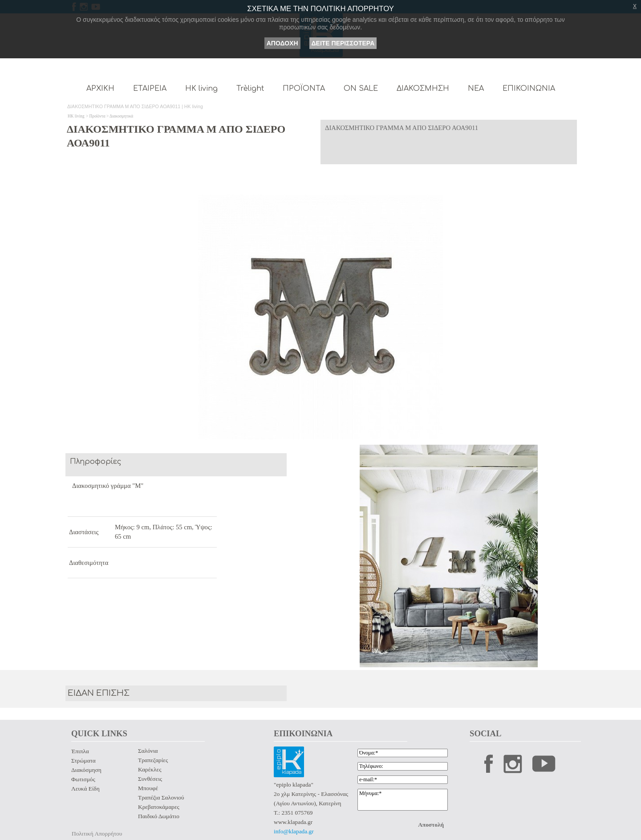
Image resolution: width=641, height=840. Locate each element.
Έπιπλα (80, 751)
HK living (76, 116)
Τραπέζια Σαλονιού (161, 797)
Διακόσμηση (86, 770)
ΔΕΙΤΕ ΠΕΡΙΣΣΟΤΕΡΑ (343, 43)
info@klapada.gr (294, 831)
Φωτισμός (83, 779)
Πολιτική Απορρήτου (97, 834)
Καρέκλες (150, 769)
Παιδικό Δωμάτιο (159, 816)
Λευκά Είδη (85, 789)
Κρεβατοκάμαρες (159, 807)
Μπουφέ (148, 788)
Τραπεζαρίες (153, 760)
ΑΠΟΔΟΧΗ (282, 43)
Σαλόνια (148, 751)
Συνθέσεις (150, 779)
